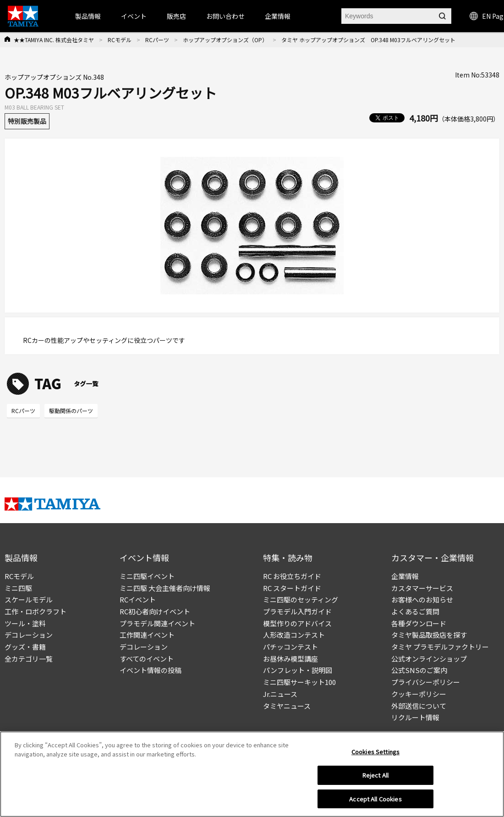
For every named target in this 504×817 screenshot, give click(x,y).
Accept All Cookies (375, 801)
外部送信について (419, 706)
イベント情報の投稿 (151, 670)
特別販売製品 (27, 121)
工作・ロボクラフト (36, 611)
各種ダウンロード (419, 623)
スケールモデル (29, 599)
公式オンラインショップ (429, 659)
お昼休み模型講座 (290, 659)
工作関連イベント (147, 635)
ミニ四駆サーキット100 (299, 682)
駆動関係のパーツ (71, 411)
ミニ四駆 (18, 588)
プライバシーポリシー (426, 682)
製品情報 (88, 16)
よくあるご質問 (415, 611)
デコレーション (29, 635)
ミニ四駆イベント (147, 576)
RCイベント (138, 599)
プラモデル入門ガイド (297, 611)
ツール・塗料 (25, 623)
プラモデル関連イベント (157, 623)
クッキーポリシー (419, 694)
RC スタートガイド (292, 588)
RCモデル (120, 40)
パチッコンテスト (290, 647)
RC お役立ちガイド (292, 576)
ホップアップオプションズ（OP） (225, 40)
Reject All (375, 777)
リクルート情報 (415, 717)
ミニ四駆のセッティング (301, 599)
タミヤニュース (287, 706)
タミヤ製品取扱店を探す (429, 635)
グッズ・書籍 (25, 647)
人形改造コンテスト (294, 635)
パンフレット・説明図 (298, 670)
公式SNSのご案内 (419, 670)
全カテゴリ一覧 (29, 659)
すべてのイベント (147, 659)
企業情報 (405, 576)
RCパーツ (157, 40)
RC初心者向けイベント (155, 611)
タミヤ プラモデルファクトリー (440, 647)
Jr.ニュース (280, 694)
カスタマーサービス (422, 588)
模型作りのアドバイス (297, 623)
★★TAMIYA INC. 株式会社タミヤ (54, 40)
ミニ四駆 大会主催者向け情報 (165, 588)
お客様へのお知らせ (422, 599)
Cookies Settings (375, 754)
